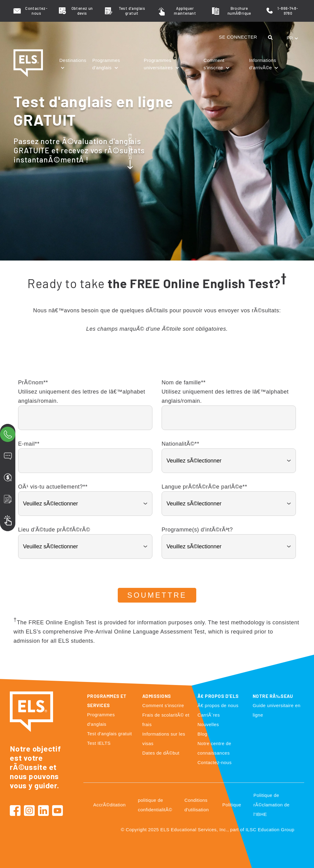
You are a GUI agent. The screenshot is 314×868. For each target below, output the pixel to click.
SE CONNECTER (238, 37)
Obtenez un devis (82, 11)
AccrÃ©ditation (109, 805)
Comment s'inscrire (163, 705)
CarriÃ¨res (209, 715)
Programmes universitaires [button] (159, 64)
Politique (232, 805)
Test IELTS (99, 743)
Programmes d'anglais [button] (106, 64)
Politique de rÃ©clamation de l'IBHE (272, 805)
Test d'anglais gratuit (132, 11)
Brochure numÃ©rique (239, 11)
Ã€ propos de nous (218, 705)
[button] (272, 38)
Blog (202, 734)
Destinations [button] (73, 60)
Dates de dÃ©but (161, 753)
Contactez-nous (36, 11)
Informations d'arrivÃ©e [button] (263, 64)
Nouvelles (208, 724)
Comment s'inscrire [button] (214, 64)
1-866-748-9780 (288, 11)
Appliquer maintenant (185, 11)
